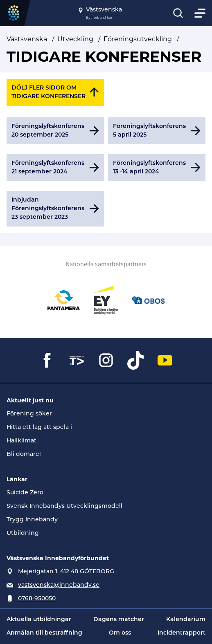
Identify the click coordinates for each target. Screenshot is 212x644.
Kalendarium (186, 620)
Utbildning (23, 533)
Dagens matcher (119, 620)
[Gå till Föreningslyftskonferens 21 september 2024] (55, 168)
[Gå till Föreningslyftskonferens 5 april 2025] (157, 131)
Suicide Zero (25, 493)
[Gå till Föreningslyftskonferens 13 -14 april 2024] (157, 168)
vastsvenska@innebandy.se (59, 585)
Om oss (120, 633)
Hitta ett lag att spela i (39, 427)
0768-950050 (37, 599)
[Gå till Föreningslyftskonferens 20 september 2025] (55, 131)
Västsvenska (27, 39)
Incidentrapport (182, 633)
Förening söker (29, 414)
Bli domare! (24, 454)
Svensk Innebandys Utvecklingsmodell (64, 506)
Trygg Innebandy (32, 520)
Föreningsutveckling (138, 39)
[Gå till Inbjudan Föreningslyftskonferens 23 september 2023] (55, 209)
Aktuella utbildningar (39, 620)
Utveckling (75, 39)
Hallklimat (21, 441)
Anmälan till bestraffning (44, 633)
